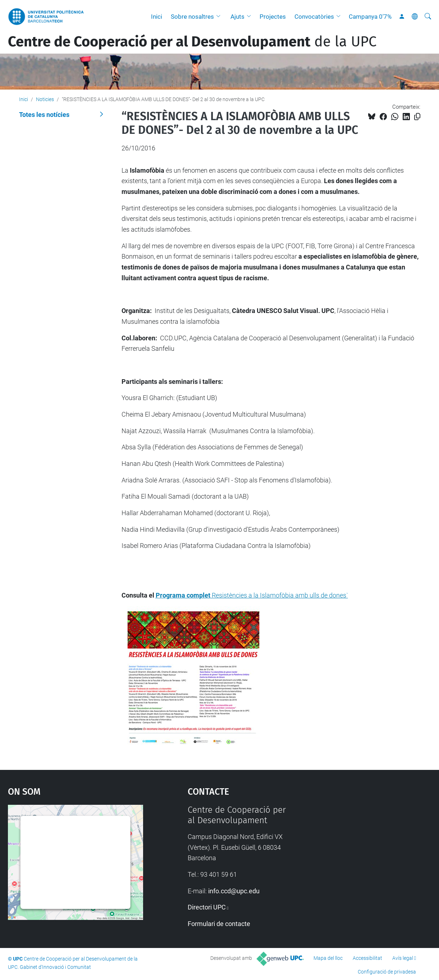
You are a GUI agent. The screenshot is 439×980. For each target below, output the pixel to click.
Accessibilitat (367, 958)
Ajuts (237, 17)
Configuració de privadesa (387, 972)
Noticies (45, 99)
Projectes (273, 17)
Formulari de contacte (219, 924)
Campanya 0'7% (370, 17)
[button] (220, 17)
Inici (157, 17)
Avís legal (403, 958)
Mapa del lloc (328, 958)
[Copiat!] (417, 117)
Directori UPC (207, 907)
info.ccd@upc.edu (234, 891)
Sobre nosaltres (192, 17)
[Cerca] (428, 17)
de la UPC (192, 42)
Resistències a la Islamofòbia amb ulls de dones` (252, 595)
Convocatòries (314, 17)
